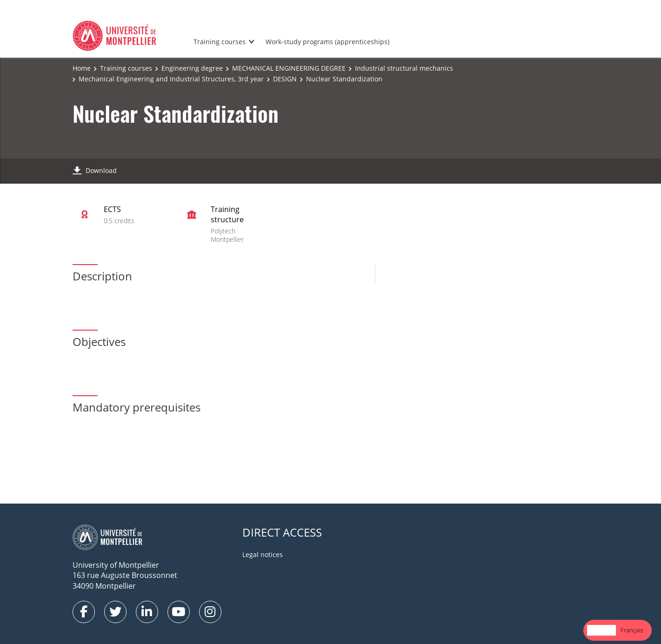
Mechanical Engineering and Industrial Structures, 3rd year (171, 79)
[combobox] (601, 630)
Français (632, 630)
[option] (632, 630)
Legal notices (263, 554)
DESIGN (285, 79)
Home (82, 68)
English (601, 630)
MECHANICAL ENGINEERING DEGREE (289, 68)
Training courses (220, 42)
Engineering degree (192, 68)
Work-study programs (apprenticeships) (327, 42)
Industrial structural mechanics (404, 68)
